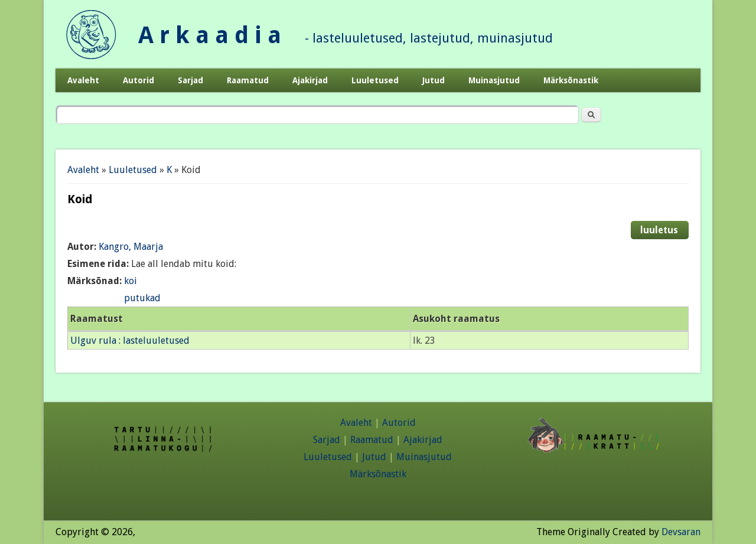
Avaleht (83, 80)
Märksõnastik (571, 80)
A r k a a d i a (210, 35)
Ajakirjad (310, 80)
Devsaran (681, 532)
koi (131, 281)
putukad (142, 298)
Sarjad (190, 80)
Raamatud (248, 80)
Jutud (434, 80)
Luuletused (375, 80)
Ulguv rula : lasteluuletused (130, 341)
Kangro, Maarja (131, 247)
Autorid (139, 80)
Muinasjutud (494, 80)
